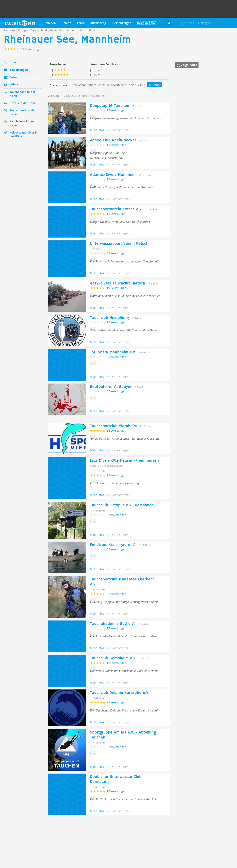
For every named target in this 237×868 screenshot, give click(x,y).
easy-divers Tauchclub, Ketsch (118, 283)
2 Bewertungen (116, 594)
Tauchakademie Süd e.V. (112, 624)
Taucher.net (20, 23)
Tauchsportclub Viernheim (113, 426)
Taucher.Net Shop (225, 23)
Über (13, 62)
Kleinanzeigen (121, 23)
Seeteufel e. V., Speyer (111, 387)
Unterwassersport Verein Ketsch (119, 244)
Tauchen (50, 23)
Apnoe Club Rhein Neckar (113, 140)
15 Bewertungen (117, 288)
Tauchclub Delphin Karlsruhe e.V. (120, 693)
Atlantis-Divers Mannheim (113, 175)
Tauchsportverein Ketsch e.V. (116, 209)
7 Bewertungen (116, 475)
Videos (14, 85)
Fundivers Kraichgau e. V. (113, 545)
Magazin (146, 23)
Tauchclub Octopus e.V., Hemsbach (122, 505)
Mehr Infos (97, 130)
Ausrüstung (98, 23)
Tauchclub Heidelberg (110, 318)
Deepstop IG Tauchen (110, 106)
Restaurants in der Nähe (22, 112)
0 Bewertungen (116, 253)
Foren (81, 23)
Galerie (66, 23)
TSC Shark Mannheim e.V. (113, 352)
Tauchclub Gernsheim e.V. (113, 658)
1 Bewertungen (116, 110)
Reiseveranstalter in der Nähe (24, 135)
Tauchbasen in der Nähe (22, 94)
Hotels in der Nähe (23, 103)
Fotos (13, 77)
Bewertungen (19, 70)
